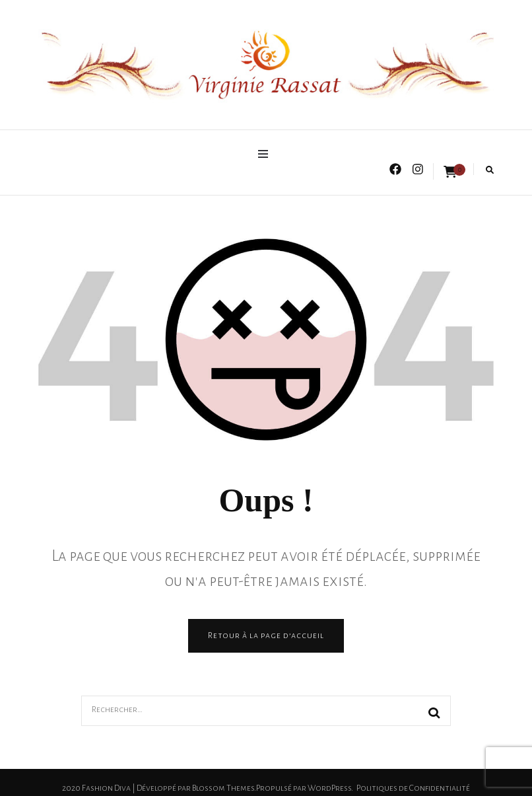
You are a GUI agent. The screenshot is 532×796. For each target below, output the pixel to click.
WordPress (329, 788)
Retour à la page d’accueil (266, 635)
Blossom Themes (223, 788)
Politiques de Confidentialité (413, 788)
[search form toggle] (490, 170)
